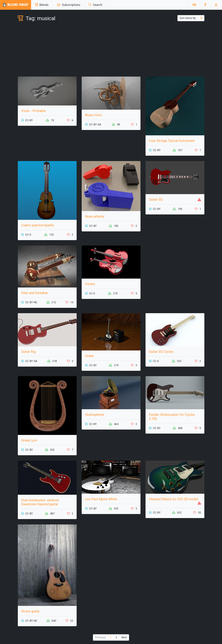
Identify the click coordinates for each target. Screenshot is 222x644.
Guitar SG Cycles (161, 352)
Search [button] (95, 5)
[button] (205, 5)
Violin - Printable (33, 111)
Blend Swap (16, 5)
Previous (100, 637)
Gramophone (95, 415)
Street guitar (30, 611)
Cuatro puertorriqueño (38, 225)
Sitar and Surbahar (35, 293)
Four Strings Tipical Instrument (172, 141)
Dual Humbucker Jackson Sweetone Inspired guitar (40, 502)
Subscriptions (69, 5)
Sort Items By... (191, 18)
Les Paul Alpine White (101, 499)
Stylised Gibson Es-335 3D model (174, 499)
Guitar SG (156, 199)
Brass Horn (93, 115)
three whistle (95, 216)
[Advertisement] (111, 50)
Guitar (89, 356)
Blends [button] (42, 5)
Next (124, 637)
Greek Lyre (29, 440)
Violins (90, 284)
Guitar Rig (28, 352)
